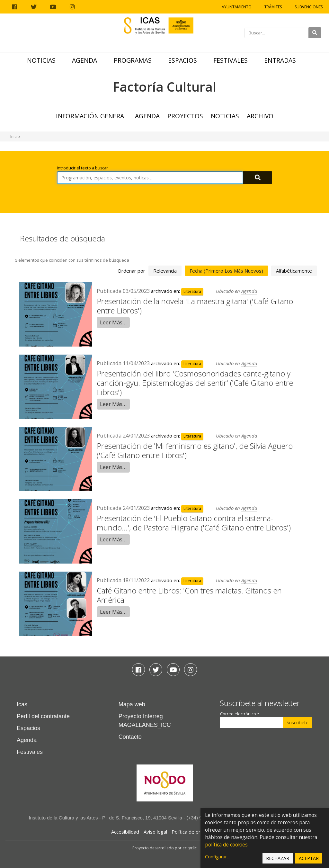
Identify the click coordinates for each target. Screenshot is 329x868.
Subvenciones (309, 7)
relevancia (165, 271)
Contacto (130, 737)
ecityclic (190, 848)
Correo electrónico (240, 714)
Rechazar (278, 858)
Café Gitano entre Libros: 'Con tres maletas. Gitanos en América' (189, 595)
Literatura (192, 291)
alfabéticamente (294, 271)
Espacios (182, 60)
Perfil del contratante (43, 716)
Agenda (84, 60)
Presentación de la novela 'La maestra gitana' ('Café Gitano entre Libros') (195, 306)
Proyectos (185, 116)
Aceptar (309, 858)
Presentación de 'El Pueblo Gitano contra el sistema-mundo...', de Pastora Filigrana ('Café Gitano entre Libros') (194, 523)
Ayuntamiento (237, 7)
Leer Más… (113, 322)
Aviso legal (155, 832)
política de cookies (226, 845)
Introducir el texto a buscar (82, 168)
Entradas (280, 60)
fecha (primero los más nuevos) (226, 271)
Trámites (273, 7)
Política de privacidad (195, 832)
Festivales (231, 60)
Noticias (41, 60)
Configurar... (217, 857)
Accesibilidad (125, 832)
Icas (22, 704)
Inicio (15, 136)
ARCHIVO (260, 116)
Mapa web (132, 704)
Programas (133, 60)
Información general (92, 116)
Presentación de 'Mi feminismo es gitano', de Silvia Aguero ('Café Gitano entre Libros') (195, 450)
